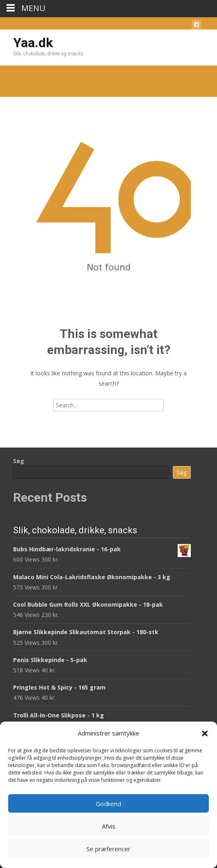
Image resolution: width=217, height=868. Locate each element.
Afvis (109, 826)
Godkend (108, 804)
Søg (19, 461)
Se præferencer (108, 849)
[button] (205, 733)
